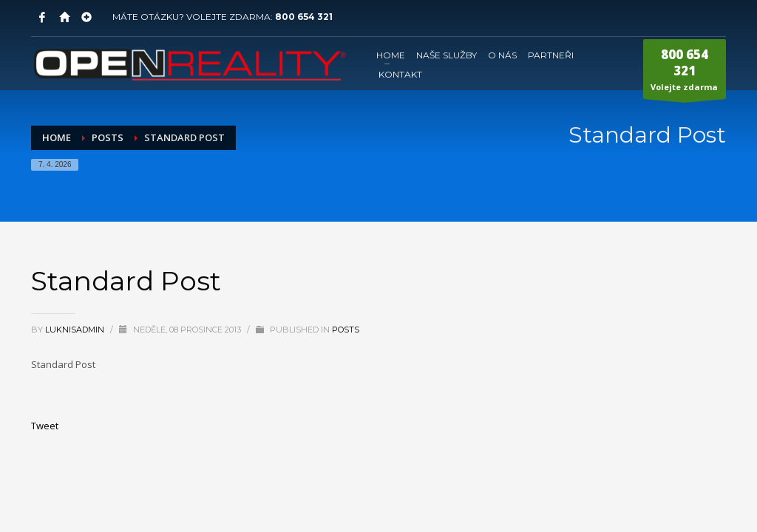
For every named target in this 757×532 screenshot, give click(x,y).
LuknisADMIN (76, 330)
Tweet (45, 426)
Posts (346, 330)
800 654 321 (304, 17)
